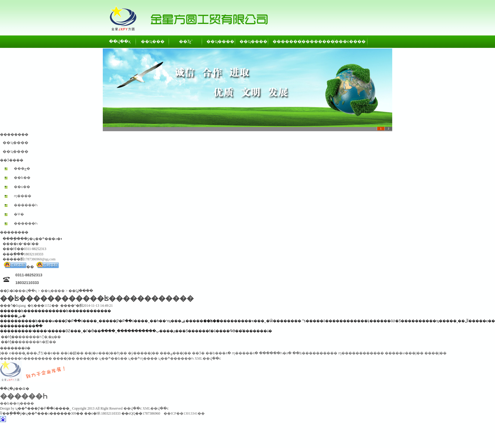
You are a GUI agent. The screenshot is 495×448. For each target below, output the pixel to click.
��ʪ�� (22, 178)
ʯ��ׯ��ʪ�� (113, 358)
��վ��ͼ (133, 408)
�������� (285, 42)
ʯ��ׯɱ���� (143, 358)
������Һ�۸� (275, 353)
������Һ (26, 205)
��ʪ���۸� (218, 353)
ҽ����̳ (17, 353)
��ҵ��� (153, 42)
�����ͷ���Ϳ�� (404, 353)
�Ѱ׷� (19, 214)
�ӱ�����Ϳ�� (143, 353)
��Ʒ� (198, 353)
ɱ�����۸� (245, 353)
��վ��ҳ (120, 42)
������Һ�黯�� (37, 342)
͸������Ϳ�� (4, 353)
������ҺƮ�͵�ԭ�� (40, 337)
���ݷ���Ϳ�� (175, 353)
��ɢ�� (22, 187)
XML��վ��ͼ (208, 358)
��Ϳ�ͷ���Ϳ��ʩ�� (106, 353)
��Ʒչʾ (186, 42)
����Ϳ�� (435, 353)
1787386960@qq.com (40, 259)
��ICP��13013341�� (184, 413)
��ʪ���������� (315, 353)
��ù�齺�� (72, 353)
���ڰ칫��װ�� (43, 353)
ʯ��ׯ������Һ (176, 358)
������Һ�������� (26, 358)
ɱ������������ (361, 353)
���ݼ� (22, 168)
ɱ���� (23, 196)
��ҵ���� (219, 42)
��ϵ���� (351, 42)
